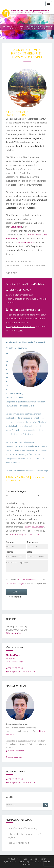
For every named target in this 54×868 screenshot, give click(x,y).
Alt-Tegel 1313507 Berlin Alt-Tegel (14, 658)
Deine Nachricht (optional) (27, 566)
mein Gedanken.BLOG (17, 757)
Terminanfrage (16, 633)
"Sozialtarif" (35, 535)
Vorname (16, 544)
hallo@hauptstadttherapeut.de (20, 326)
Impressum (31, 862)
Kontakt (27, 865)
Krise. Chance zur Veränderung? (23, 828)
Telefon (16, 554)
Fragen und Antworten (34, 527)
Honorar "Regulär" (19, 535)
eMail (38, 554)
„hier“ (20, 330)
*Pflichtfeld (16, 593)
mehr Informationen (16, 751)
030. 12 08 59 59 (15, 668)
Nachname (38, 544)
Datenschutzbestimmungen (27, 580)
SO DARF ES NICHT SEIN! (19, 843)
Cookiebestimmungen (15, 584)
